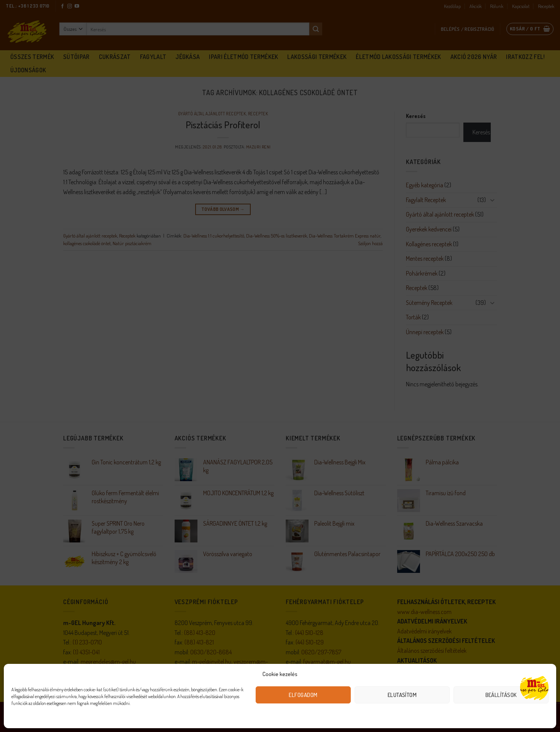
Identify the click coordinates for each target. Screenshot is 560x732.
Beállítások (501, 695)
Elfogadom (303, 695)
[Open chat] (534, 687)
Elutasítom (402, 695)
